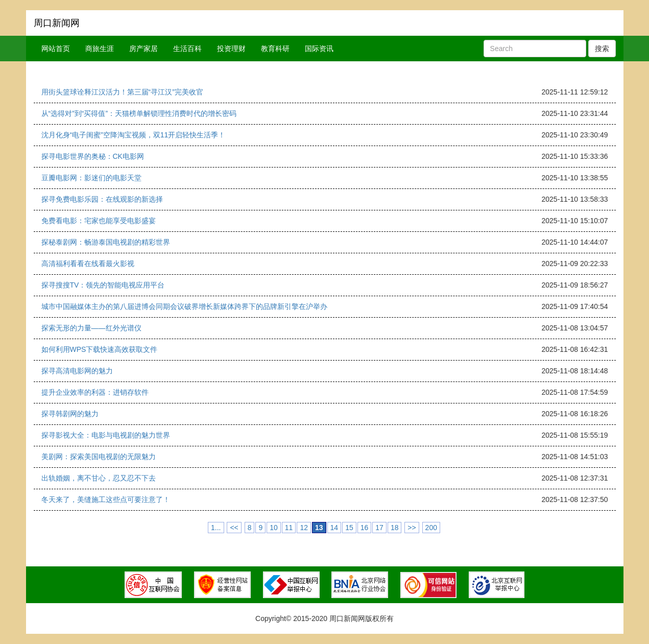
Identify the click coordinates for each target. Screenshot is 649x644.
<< (234, 528)
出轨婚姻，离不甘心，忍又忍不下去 (99, 478)
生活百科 (187, 49)
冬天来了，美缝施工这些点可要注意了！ (106, 499)
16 (365, 528)
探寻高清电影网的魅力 (77, 371)
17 (379, 528)
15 (349, 528)
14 (334, 528)
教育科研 (275, 49)
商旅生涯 (100, 49)
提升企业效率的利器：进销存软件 (95, 392)
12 (304, 528)
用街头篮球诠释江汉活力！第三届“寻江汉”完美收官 (122, 92)
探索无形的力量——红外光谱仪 (91, 328)
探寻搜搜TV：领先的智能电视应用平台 (103, 285)
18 (395, 528)
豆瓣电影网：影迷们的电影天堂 (91, 178)
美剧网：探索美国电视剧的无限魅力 (99, 457)
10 (274, 528)
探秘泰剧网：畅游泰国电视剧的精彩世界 (106, 242)
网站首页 (56, 49)
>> (412, 528)
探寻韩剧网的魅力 (70, 414)
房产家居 (143, 49)
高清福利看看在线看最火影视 (88, 264)
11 (289, 528)
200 (431, 528)
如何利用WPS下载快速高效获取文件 (100, 349)
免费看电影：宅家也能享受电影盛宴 (99, 221)
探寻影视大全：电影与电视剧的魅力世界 (106, 435)
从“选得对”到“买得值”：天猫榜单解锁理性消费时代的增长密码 (139, 113)
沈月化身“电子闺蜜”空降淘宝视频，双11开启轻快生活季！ (134, 135)
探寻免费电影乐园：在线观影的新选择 (102, 199)
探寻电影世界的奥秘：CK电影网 (93, 156)
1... (216, 528)
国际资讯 (319, 49)
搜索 (602, 49)
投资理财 (231, 49)
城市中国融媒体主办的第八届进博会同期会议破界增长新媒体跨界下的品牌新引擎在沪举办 (184, 306)
